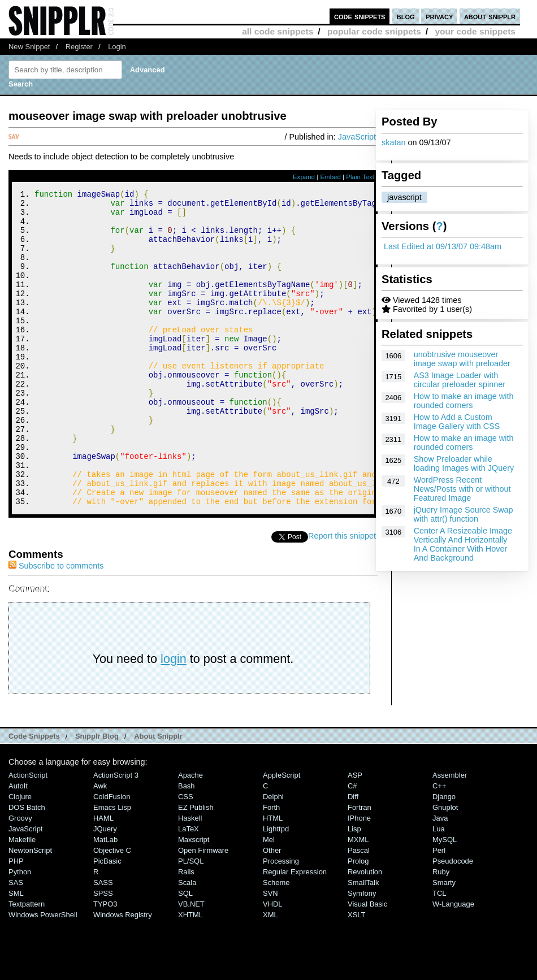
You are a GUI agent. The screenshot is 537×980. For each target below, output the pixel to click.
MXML (358, 899)
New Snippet (29, 47)
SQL (185, 953)
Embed (330, 177)
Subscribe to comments (56, 625)
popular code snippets (374, 31)
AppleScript (282, 834)
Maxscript (194, 899)
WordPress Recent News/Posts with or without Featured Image (462, 489)
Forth (271, 867)
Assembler (450, 834)
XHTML (190, 974)
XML (270, 974)
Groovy (20, 877)
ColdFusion (112, 856)
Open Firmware (203, 910)
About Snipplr (158, 795)
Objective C (112, 910)
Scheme (276, 942)
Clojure (20, 856)
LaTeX (189, 888)
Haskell (190, 877)
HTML (273, 877)
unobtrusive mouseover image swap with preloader (462, 359)
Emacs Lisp (112, 867)
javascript (404, 197)
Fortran (360, 867)
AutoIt (18, 845)
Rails (186, 931)
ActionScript (28, 834)
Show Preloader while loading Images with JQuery (464, 463)
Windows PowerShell (43, 974)
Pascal (359, 910)
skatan (393, 142)
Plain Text (360, 177)
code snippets (360, 16)
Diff (353, 856)
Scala (187, 942)
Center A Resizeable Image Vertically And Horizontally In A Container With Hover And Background (463, 544)
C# (352, 845)
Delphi (273, 856)
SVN (270, 953)
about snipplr (490, 16)
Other (272, 910)
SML (16, 953)
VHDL (273, 963)
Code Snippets (34, 795)
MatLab (105, 899)
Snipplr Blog (97, 795)
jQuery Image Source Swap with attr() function (464, 514)
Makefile (22, 899)
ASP (355, 834)
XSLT (356, 974)
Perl (439, 910)
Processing (281, 920)
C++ (439, 845)
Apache (190, 834)
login (174, 718)
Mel (269, 899)
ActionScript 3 (116, 834)
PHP (16, 920)
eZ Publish (196, 867)
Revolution (365, 931)
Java (440, 877)
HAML (103, 877)
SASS (103, 942)
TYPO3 (105, 963)
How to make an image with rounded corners (464, 401)
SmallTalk (363, 942)
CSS (186, 856)
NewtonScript (30, 910)
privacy (439, 16)
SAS (16, 942)
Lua (439, 888)
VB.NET (191, 963)
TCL (439, 953)
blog (406, 16)
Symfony (362, 953)
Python (20, 931)
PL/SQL (191, 920)
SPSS (103, 953)
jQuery (105, 888)
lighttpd (276, 888)
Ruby (441, 931)
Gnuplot (445, 867)
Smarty (444, 942)
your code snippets (475, 31)
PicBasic (107, 920)
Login (117, 47)
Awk (100, 845)
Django (444, 856)
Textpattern (27, 963)
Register (79, 47)
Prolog (358, 920)
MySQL (445, 899)
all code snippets (278, 31)
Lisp (354, 888)
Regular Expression (295, 931)
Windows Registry (123, 974)
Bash (187, 845)
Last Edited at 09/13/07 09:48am (443, 246)
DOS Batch (27, 867)
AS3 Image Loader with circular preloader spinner (460, 380)
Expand (304, 177)
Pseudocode (453, 920)
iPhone (359, 877)
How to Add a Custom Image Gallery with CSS (457, 422)
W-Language (453, 963)
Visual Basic (367, 963)
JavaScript (357, 137)
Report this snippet (344, 595)
